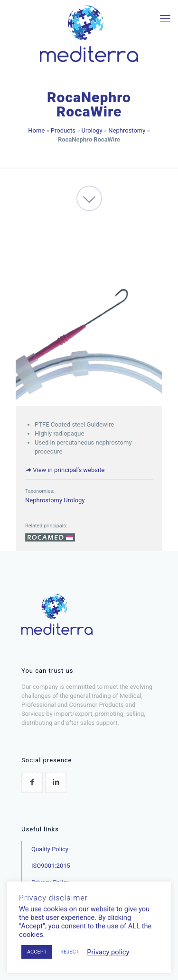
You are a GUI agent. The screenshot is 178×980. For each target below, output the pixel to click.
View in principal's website (65, 470)
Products (63, 130)
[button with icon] (32, 782)
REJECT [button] (70, 952)
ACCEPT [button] (37, 952)
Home (36, 130)
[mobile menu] (165, 19)
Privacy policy (108, 952)
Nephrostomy (127, 130)
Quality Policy (50, 849)
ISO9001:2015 (51, 866)
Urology (92, 130)
